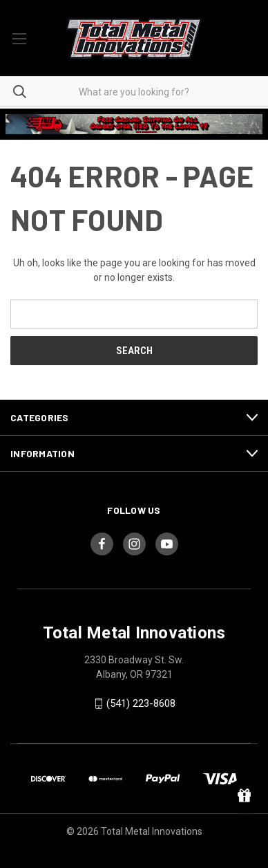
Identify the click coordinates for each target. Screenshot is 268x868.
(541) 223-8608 (141, 703)
